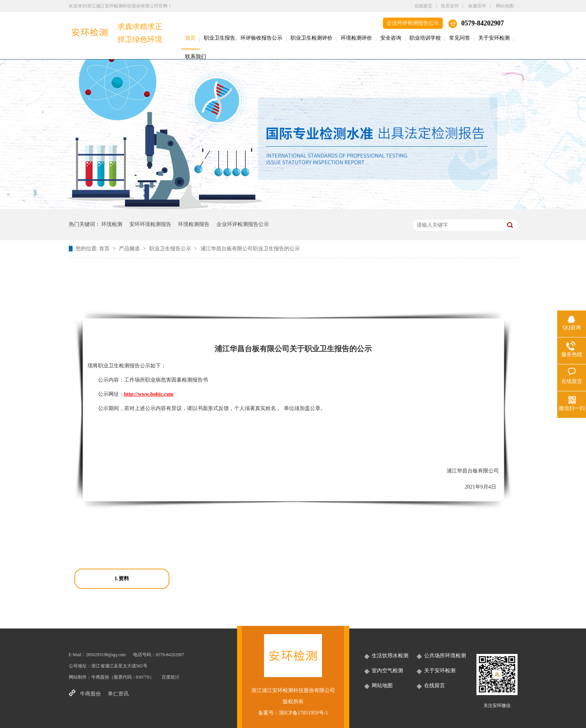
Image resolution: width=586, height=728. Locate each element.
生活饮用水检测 (390, 656)
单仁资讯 (118, 694)
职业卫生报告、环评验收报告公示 (243, 38)
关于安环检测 (494, 38)
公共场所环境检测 (445, 656)
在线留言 (423, 6)
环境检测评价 (356, 38)
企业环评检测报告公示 (413, 23)
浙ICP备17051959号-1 (303, 713)
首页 (190, 38)
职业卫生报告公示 (171, 249)
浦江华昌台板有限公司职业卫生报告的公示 (250, 249)
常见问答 (460, 38)
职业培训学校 (425, 38)
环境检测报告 (194, 224)
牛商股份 (100, 677)
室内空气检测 (387, 671)
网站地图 (505, 6)
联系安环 (450, 6)
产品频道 (130, 249)
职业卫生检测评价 (312, 38)
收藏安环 (477, 6)
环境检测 (112, 224)
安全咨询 (391, 38)
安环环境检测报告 (150, 224)
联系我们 (196, 57)
